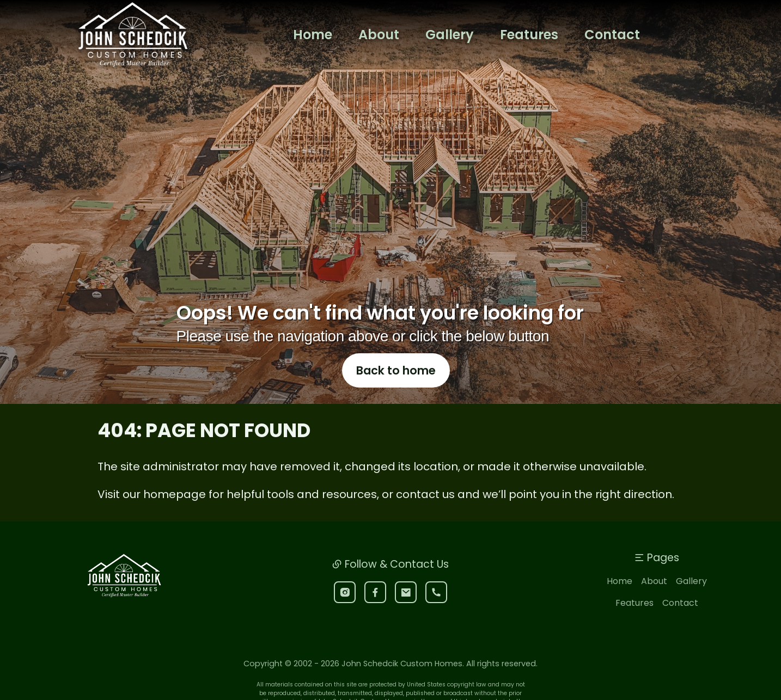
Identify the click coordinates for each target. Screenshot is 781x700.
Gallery (691, 598)
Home (620, 598)
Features (634, 620)
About (654, 598)
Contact (680, 620)
